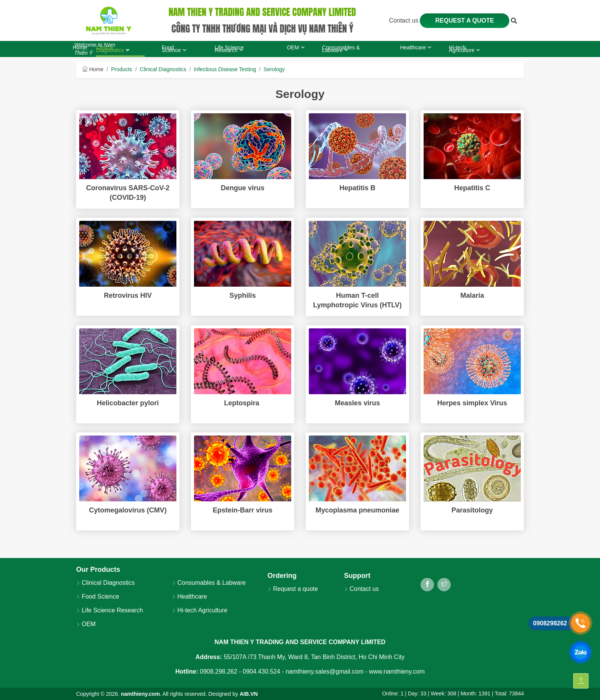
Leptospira (242, 403)
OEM (86, 624)
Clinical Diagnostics (163, 69)
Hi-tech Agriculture (200, 610)
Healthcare (189, 596)
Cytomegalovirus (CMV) (128, 510)
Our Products (98, 569)
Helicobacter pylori (128, 403)
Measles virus (357, 403)
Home (93, 69)
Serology (274, 69)
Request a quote (465, 20)
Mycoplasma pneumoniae (357, 510)
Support (357, 576)
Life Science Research (110, 610)
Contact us (405, 20)
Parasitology (472, 510)
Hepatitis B (357, 188)
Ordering (282, 576)
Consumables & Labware (209, 583)
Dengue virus (243, 188)
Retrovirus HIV (128, 295)
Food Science (98, 596)
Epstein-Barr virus (243, 510)
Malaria (472, 295)
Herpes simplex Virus (472, 403)
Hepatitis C (472, 188)
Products (121, 69)
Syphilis (242, 295)
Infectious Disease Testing (225, 69)
